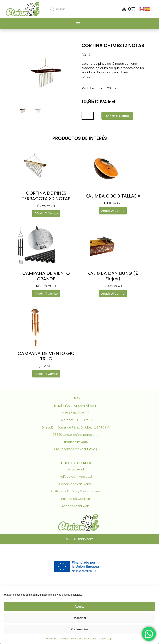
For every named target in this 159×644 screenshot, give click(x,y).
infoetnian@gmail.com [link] (80, 406)
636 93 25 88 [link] (80, 413)
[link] (24, 9)
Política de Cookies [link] (76, 499)
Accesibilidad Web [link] (76, 506)
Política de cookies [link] (57, 639)
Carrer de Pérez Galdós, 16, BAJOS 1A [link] (83, 427)
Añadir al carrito (117, 116)
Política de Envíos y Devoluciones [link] (76, 491)
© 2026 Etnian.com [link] (79, 539)
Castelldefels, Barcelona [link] (81, 435)
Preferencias (80, 629)
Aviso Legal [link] (106, 639)
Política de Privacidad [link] (84, 639)
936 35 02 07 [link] (83, 420)
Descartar (79, 618)
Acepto (79, 607)
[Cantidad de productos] (88, 116)
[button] (78, 23)
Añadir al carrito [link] (46, 213)
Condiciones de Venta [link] (76, 484)
